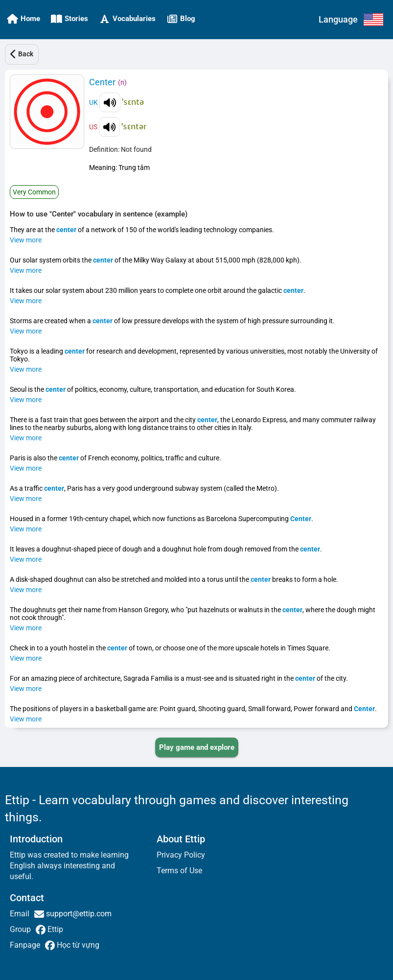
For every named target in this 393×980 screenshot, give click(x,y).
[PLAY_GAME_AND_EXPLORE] (197, 747)
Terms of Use (179, 871)
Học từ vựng (77, 945)
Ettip (54, 929)
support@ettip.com (78, 914)
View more (26, 240)
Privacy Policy (181, 855)
